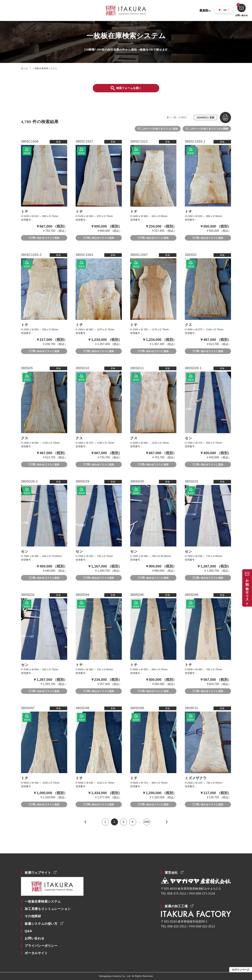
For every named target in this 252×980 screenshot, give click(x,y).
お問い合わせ (241, 10)
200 (147, 822)
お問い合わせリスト (247, 590)
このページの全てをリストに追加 (159, 129)
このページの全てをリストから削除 (209, 129)
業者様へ (205, 10)
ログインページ (241, 970)
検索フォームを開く (129, 88)
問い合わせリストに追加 (46, 238)
